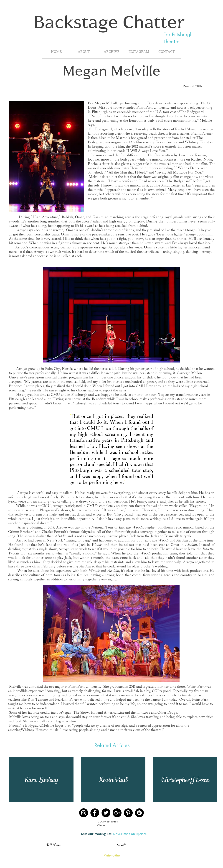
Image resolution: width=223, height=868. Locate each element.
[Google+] (117, 813)
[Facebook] (95, 813)
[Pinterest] (128, 813)
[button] (41, 780)
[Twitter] (106, 813)
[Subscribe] (112, 856)
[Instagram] (84, 813)
